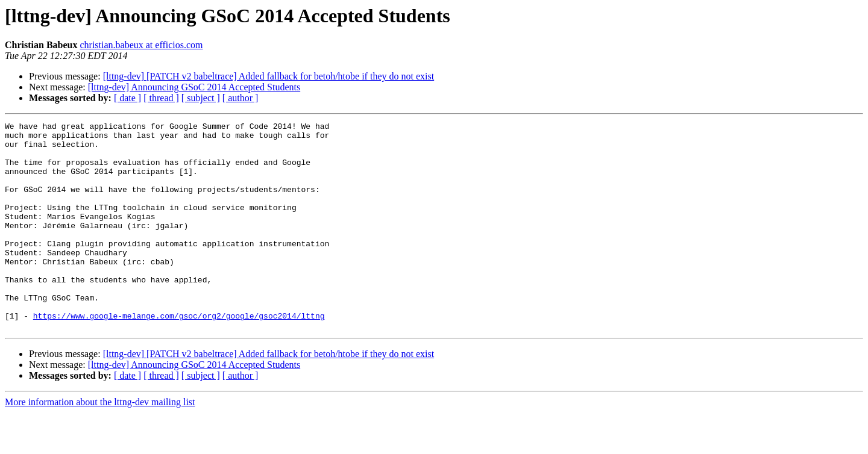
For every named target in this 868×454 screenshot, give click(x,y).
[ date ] (127, 98)
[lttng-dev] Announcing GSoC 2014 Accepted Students (194, 87)
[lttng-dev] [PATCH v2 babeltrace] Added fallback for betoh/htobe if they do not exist (269, 76)
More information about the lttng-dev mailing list (100, 443)
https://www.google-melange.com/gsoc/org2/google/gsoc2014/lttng (179, 355)
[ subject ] (201, 98)
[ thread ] (161, 98)
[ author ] (241, 98)
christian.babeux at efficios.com (141, 45)
